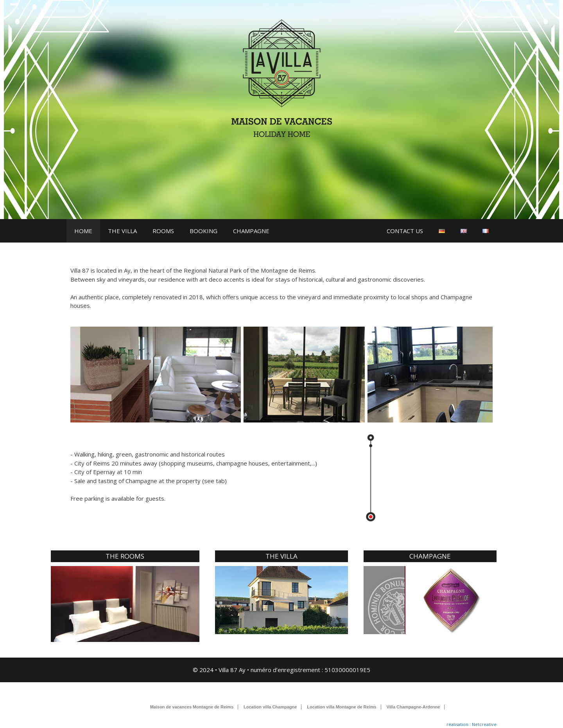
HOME (83, 231)
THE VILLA (122, 231)
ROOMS (163, 231)
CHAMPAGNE (251, 231)
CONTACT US (405, 231)
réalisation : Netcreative (472, 724)
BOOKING (204, 231)
